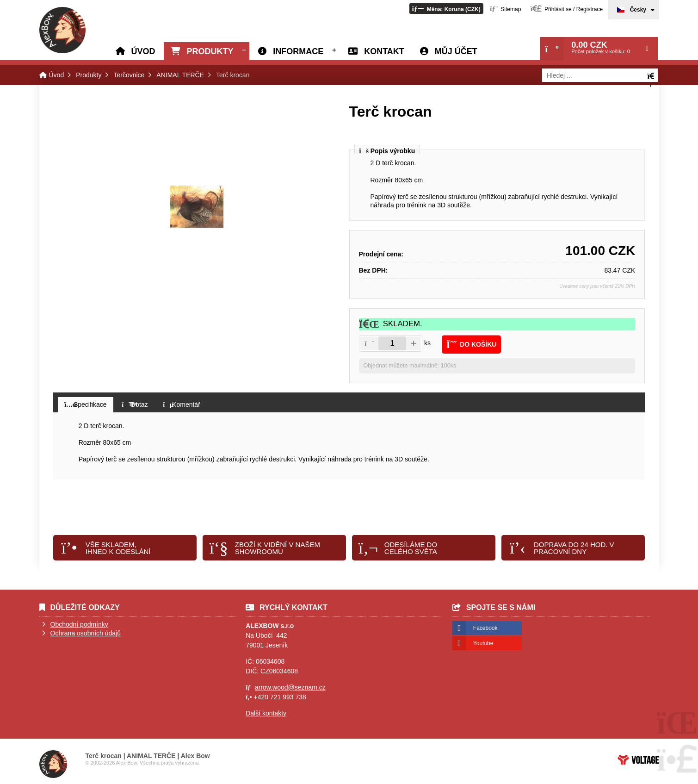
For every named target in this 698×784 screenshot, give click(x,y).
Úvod (62, 30)
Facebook (485, 628)
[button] (446, 9)
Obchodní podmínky (79, 624)
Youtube (483, 643)
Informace (298, 51)
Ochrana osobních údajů (86, 633)
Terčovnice (129, 75)
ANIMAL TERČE (180, 75)
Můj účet (456, 51)
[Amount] (392, 343)
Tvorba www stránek (638, 760)
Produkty (210, 51)
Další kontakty (266, 713)
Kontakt (384, 51)
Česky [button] (638, 10)
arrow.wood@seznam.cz (290, 687)
